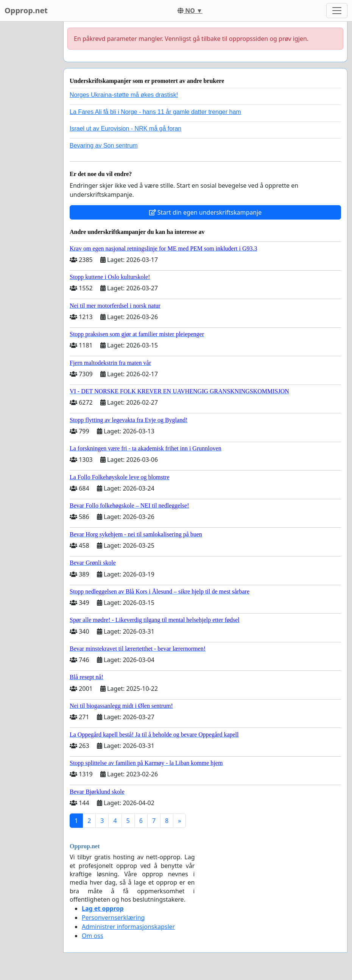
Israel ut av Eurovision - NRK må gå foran (125, 129)
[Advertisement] (29, 135)
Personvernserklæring (113, 918)
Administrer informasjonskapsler (128, 927)
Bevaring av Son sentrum (104, 146)
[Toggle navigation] (337, 11)
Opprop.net (26, 10)
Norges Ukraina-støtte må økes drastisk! (124, 95)
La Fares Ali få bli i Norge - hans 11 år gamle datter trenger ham (155, 112)
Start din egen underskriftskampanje (206, 212)
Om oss (93, 936)
